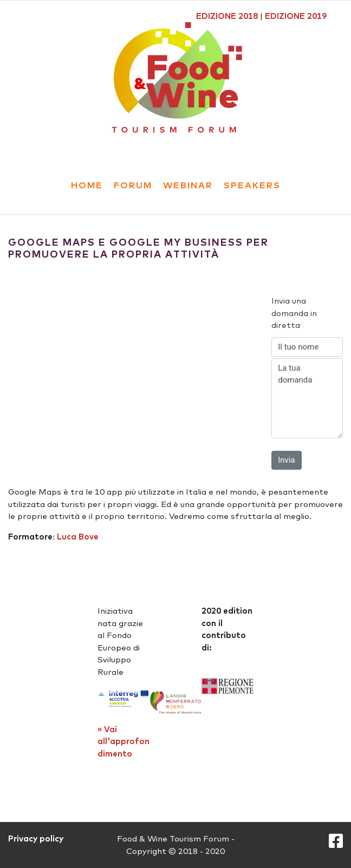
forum (133, 185)
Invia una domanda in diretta (294, 313)
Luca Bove (78, 537)
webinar (188, 185)
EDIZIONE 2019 (296, 16)
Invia (286, 460)
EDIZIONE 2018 (227, 16)
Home (87, 185)
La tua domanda (307, 398)
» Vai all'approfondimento (123, 741)
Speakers (252, 185)
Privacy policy (36, 839)
